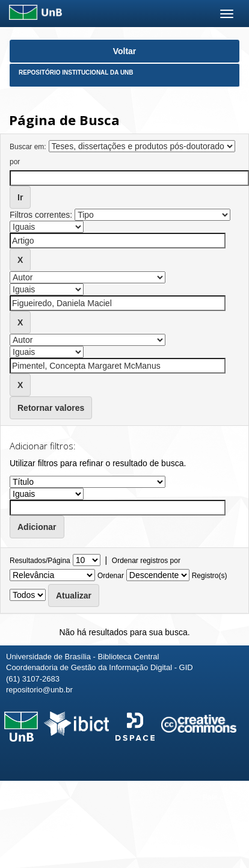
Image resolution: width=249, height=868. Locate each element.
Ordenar (111, 576)
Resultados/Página (40, 561)
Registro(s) (210, 576)
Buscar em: (28, 147)
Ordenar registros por (146, 561)
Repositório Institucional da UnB (76, 72)
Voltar (125, 51)
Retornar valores (51, 408)
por (15, 162)
